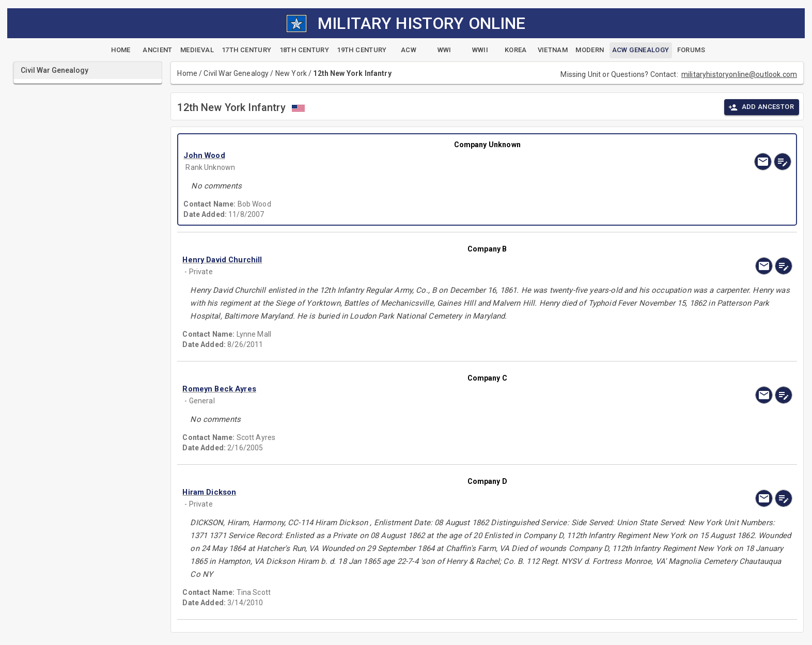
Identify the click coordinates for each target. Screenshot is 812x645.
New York (291, 73)
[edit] (783, 162)
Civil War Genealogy (236, 73)
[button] (396, 155)
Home (187, 73)
